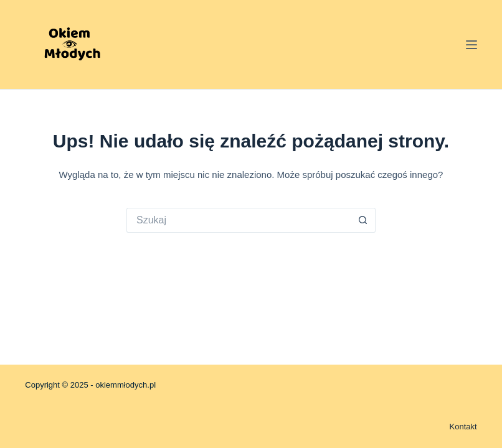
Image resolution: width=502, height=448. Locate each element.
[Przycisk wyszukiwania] (363, 220)
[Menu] (471, 45)
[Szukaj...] (239, 220)
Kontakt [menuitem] (463, 427)
